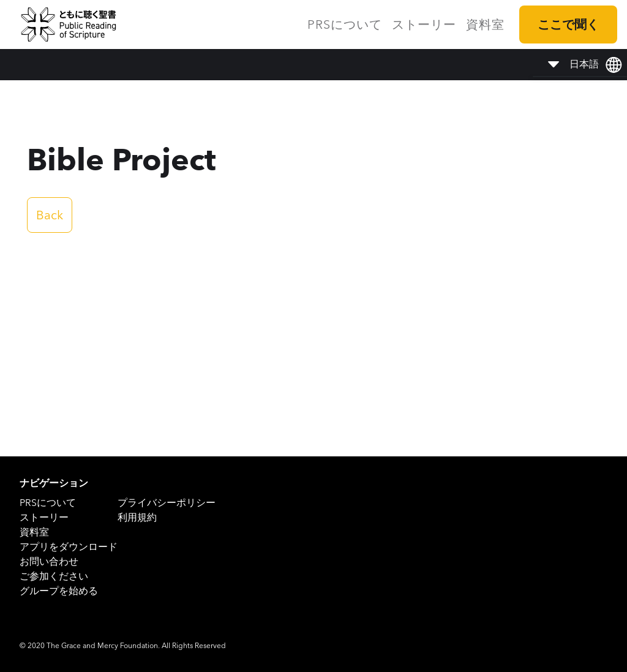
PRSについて (345, 25)
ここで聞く (568, 25)
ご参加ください (54, 576)
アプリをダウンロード (69, 547)
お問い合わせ (49, 561)
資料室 (485, 25)
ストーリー (424, 25)
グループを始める (59, 591)
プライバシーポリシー (167, 503)
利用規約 (137, 517)
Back (50, 215)
